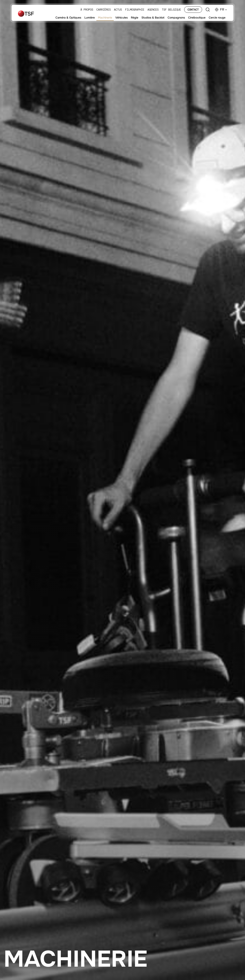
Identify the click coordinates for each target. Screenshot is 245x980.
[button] (224, 9)
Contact (193, 10)
